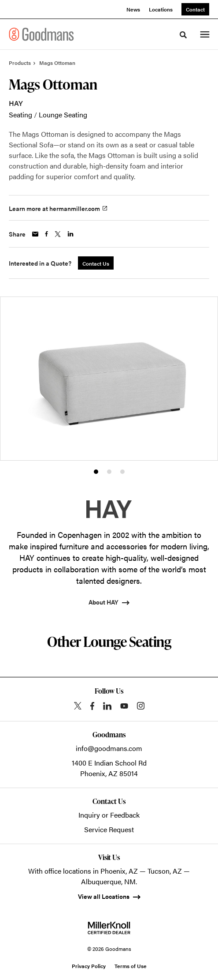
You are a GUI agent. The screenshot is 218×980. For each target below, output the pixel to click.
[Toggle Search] (183, 35)
